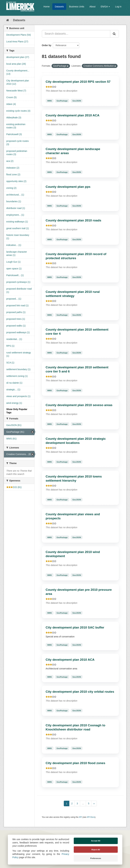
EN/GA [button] (105, 7)
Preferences (96, 858)
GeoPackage (62, 101)
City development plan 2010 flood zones (75, 763)
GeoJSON (77, 101)
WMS (49, 101)
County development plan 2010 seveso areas (79, 405)
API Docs (91, 817)
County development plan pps (68, 187)
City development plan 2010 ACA (70, 660)
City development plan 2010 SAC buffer (75, 627)
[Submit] (114, 34)
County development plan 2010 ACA (73, 115)
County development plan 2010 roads (73, 220)
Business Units (77, 7)
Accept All (96, 841)
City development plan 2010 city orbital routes (80, 692)
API (80, 817)
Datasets (59, 7)
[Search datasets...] (76, 34)
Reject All (96, 850)
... (83, 803)
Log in (118, 7)
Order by (47, 45)
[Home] (8, 20)
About (92, 7)
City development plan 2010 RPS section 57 (78, 82)
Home (47, 7)
